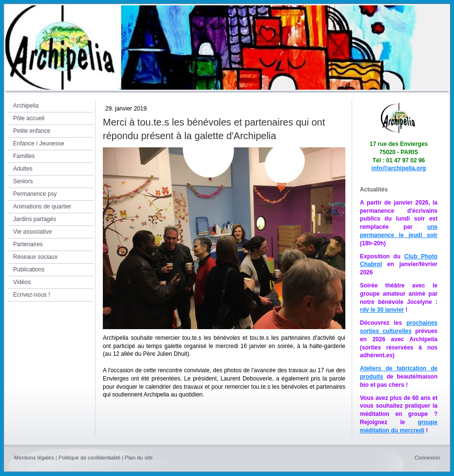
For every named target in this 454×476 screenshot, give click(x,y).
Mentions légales (34, 458)
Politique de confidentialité (90, 458)
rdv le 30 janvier (382, 310)
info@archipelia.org (399, 168)
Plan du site (138, 458)
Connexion (427, 458)
